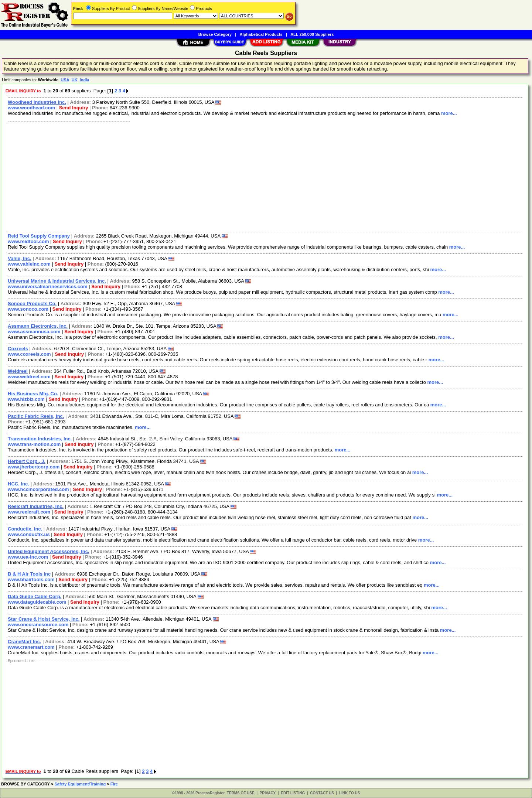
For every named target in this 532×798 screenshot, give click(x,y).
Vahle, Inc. (20, 258)
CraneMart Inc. (24, 642)
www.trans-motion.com (34, 444)
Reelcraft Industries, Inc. (36, 506)
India (85, 80)
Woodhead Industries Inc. (37, 102)
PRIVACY (268, 793)
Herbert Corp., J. (27, 461)
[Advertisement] (226, 175)
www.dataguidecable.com (37, 602)
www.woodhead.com (31, 108)
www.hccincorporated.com (38, 489)
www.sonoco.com (28, 309)
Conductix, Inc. (25, 529)
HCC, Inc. (18, 484)
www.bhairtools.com (31, 579)
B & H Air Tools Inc (29, 574)
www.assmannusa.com (34, 332)
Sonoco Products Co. (32, 303)
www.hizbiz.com (26, 399)
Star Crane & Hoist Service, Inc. (44, 619)
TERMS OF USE (241, 793)
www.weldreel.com (29, 377)
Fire (114, 784)
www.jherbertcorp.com (34, 467)
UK (75, 80)
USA (65, 80)
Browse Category (215, 34)
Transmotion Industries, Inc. (40, 439)
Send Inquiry (74, 108)
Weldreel (18, 371)
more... (449, 113)
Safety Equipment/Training (80, 784)
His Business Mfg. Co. (33, 394)
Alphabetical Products (261, 34)
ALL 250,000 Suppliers (312, 34)
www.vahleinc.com (29, 264)
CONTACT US (322, 793)
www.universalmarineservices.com (48, 287)
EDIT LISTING (293, 793)
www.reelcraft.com (29, 512)
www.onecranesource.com (38, 625)
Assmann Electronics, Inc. (38, 326)
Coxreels (18, 349)
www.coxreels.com (29, 354)
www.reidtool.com (28, 241)
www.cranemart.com (31, 647)
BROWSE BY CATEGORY (25, 784)
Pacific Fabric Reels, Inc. (36, 416)
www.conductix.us (29, 534)
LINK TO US (349, 793)
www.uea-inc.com (28, 557)
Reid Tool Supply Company (39, 236)
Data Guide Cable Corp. (35, 596)
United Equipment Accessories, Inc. (49, 551)
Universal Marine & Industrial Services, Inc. (57, 281)
